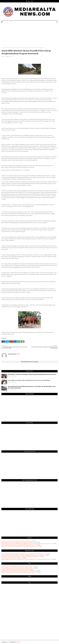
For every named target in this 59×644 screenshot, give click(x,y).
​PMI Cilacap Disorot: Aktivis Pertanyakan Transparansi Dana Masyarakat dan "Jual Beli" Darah (23, 554)
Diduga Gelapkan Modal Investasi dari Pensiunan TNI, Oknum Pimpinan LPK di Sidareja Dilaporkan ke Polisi (26, 559)
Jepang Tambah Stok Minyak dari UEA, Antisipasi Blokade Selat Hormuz (18, 545)
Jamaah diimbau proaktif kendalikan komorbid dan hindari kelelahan (17, 567)
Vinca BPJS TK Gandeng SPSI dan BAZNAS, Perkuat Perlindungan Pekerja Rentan (20, 557)
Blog (7, 642)
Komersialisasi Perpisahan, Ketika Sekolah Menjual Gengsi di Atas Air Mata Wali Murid (29, 380)
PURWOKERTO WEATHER (30, 590)
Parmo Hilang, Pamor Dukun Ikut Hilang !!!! (11, 558)
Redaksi (18, 354)
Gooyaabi (18, 642)
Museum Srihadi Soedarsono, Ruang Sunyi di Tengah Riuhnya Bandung (18, 542)
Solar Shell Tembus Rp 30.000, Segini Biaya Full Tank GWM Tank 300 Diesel (19, 546)
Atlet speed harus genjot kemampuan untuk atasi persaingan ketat (17, 568)
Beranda (3, 48)
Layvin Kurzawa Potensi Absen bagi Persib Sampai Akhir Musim (16, 541)
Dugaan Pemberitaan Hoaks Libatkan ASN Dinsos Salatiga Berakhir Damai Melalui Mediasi (22, 555)
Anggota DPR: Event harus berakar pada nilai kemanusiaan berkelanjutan (18, 571)
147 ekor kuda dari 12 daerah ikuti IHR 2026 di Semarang (14, 569)
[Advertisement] (30, 36)
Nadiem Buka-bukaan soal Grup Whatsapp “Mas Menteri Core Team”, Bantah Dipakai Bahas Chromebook (26, 544)
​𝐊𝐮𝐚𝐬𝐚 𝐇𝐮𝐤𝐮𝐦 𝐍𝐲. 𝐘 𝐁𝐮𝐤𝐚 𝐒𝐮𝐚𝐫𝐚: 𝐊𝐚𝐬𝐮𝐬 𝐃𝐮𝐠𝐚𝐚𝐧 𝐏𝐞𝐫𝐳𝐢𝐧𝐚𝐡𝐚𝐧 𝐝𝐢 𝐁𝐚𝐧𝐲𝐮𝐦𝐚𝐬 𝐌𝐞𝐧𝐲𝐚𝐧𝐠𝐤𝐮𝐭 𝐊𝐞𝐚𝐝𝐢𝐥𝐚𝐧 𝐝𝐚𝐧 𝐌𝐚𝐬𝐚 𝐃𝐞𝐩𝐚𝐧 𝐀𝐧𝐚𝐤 (32, 374)
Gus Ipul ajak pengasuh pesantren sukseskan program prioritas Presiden (18, 572)
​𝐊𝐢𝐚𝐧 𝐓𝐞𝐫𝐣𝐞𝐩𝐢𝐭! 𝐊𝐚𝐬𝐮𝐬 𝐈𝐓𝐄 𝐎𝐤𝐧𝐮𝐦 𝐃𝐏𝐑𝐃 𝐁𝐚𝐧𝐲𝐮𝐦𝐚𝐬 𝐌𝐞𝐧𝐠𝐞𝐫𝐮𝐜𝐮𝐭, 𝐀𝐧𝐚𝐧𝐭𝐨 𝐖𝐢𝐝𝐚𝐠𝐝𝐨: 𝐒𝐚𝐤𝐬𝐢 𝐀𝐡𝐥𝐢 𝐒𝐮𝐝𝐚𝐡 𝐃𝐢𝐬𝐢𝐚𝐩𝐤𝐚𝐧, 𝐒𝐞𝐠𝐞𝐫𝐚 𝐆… (32, 387)
